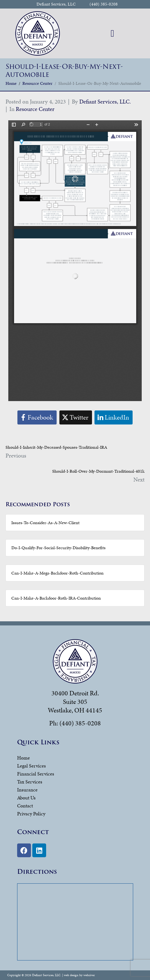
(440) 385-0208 (104, 4)
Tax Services (30, 782)
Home (23, 758)
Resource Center (35, 109)
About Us (26, 798)
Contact (25, 806)
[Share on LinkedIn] (114, 417)
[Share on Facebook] (37, 417)
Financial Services (36, 774)
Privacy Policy (31, 814)
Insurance (27, 790)
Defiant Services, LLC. (105, 102)
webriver (89, 975)
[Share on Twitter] (76, 417)
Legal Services (31, 766)
